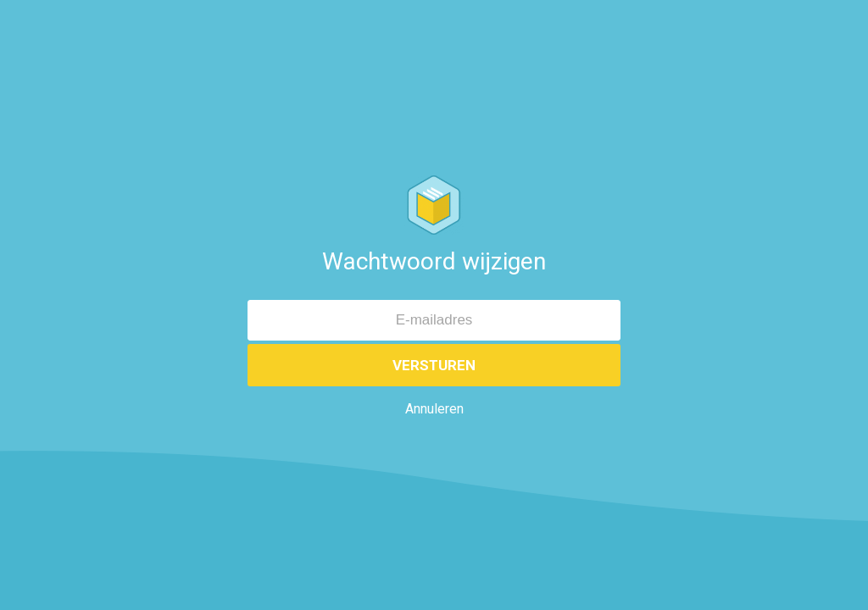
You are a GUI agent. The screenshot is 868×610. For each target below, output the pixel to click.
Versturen (434, 365)
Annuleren (434, 409)
